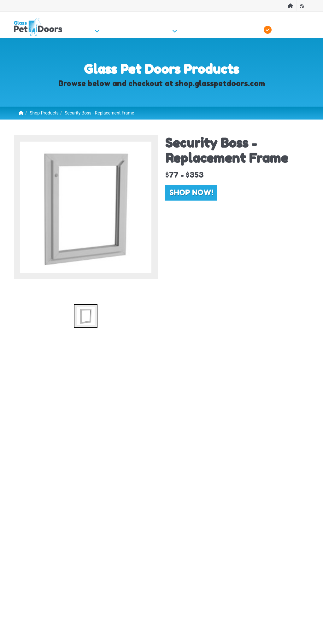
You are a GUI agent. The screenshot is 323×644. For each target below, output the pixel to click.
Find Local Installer (57, 586)
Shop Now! (191, 193)
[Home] (290, 6)
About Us (23, 586)
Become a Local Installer (106, 586)
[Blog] (303, 6)
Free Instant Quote (199, 586)
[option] (86, 207)
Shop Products (44, 113)
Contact (286, 568)
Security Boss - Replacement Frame (99, 113)
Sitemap (144, 586)
